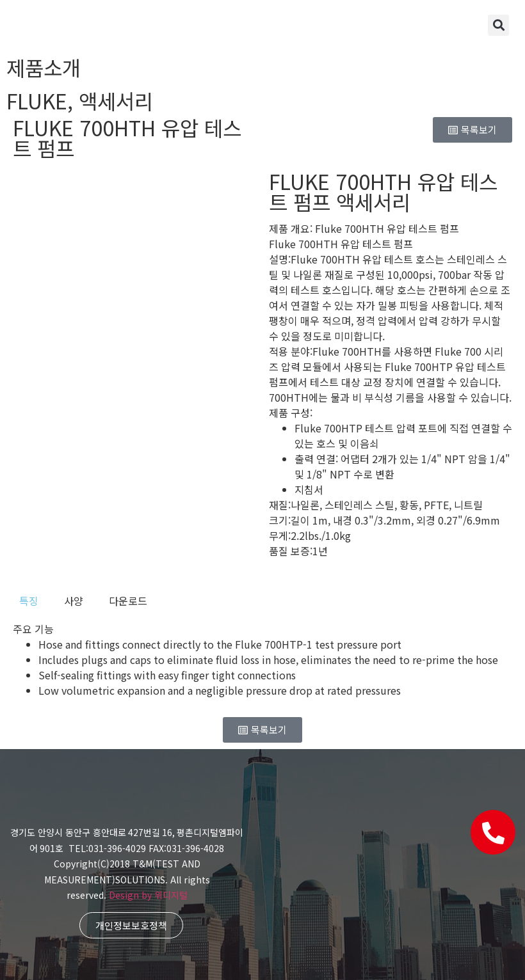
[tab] (29, 601)
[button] (498, 25)
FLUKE (37, 100)
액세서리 (116, 100)
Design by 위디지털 (148, 895)
